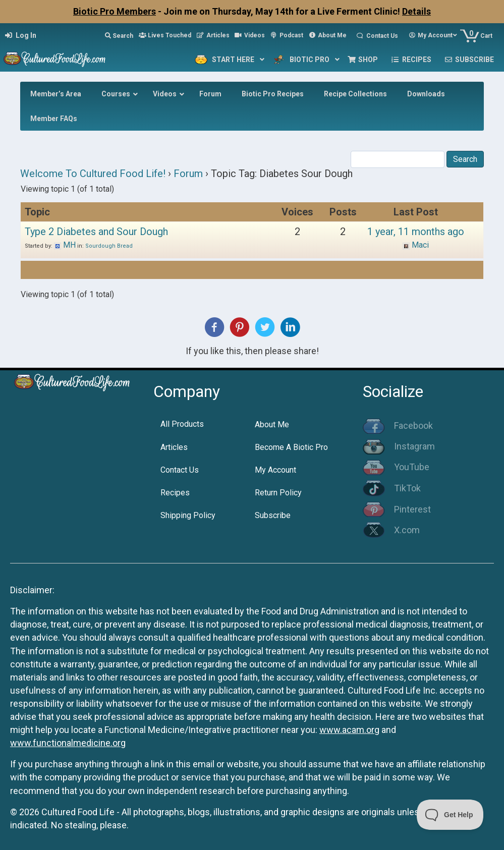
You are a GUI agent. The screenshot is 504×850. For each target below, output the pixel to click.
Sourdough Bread (109, 246)
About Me (272, 424)
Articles (174, 447)
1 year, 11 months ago (416, 232)
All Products (182, 424)
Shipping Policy (188, 515)
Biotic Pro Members (115, 11)
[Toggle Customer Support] (450, 815)
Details (416, 11)
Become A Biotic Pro (291, 447)
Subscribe (273, 515)
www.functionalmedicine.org (68, 743)
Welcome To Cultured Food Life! (93, 174)
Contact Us (180, 470)
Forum (188, 174)
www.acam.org (349, 730)
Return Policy (278, 493)
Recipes (175, 493)
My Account (275, 470)
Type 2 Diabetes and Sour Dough (96, 232)
